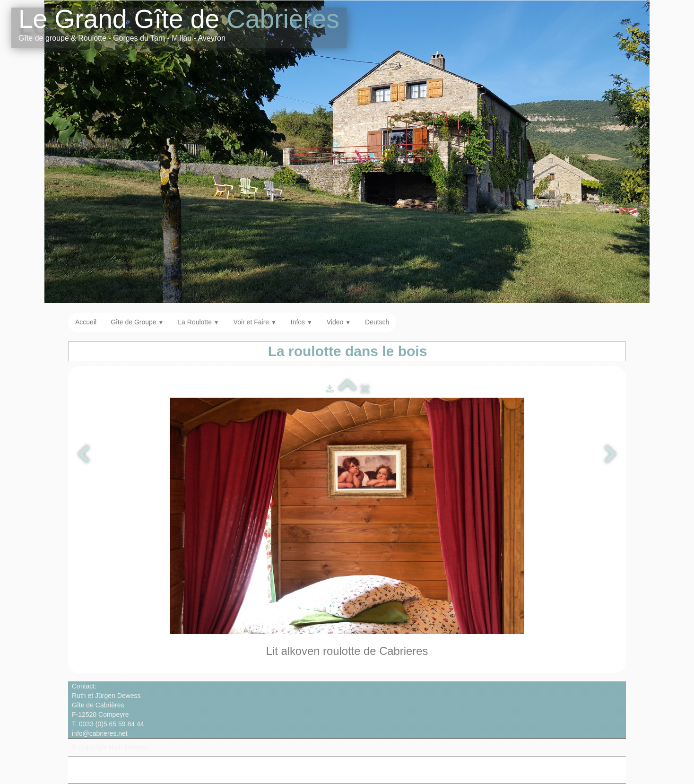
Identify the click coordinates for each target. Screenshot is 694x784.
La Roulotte (198, 322)
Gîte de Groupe (137, 322)
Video (339, 322)
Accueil (86, 322)
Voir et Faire (255, 322)
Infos (302, 322)
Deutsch (377, 322)
